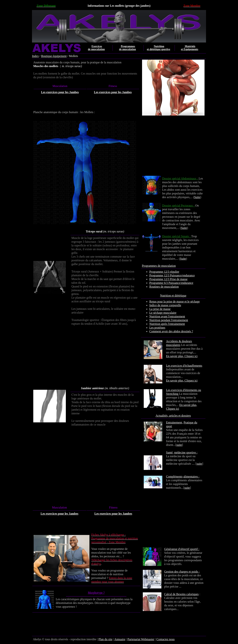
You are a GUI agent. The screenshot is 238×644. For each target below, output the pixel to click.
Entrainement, (174, 422)
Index (35, 56)
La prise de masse (160, 309)
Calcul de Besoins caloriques (181, 594)
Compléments (174, 477)
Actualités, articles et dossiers (173, 416)
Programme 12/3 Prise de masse (168, 279)
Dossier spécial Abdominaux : (180, 178)
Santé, (170, 452)
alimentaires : (191, 477)
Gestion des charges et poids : (182, 572)
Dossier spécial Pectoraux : (179, 206)
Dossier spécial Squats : (177, 236)
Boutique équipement (54, 56)
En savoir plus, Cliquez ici (182, 356)
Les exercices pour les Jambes (60, 92)
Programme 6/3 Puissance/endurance (171, 283)
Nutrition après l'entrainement (167, 324)
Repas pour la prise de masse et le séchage (175, 301)
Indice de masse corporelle (165, 305)
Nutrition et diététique (173, 296)
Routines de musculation (164, 287)
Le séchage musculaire (163, 313)
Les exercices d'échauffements (184, 366)
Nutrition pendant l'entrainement (169, 320)
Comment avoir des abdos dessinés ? (171, 331)
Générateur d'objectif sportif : (182, 549)
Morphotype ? (96, 593)
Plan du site (106, 639)
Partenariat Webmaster (141, 639)
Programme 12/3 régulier (164, 272)
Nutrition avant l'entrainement (167, 316)
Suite (197, 197)
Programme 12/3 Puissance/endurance (172, 275)
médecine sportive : (186, 452)
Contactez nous (165, 639)
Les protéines (157, 328)
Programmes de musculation (159, 266)
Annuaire (120, 639)
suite (179, 445)
